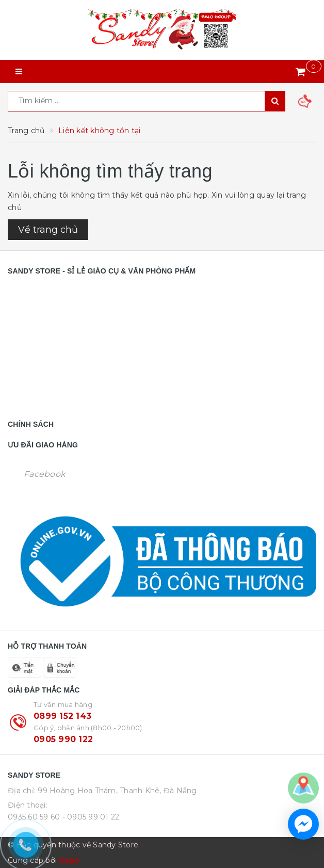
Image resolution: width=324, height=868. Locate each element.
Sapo (69, 860)
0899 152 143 (62, 716)
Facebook (44, 474)
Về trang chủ (48, 230)
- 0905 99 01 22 (91, 817)
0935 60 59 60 (34, 817)
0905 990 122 (63, 739)
